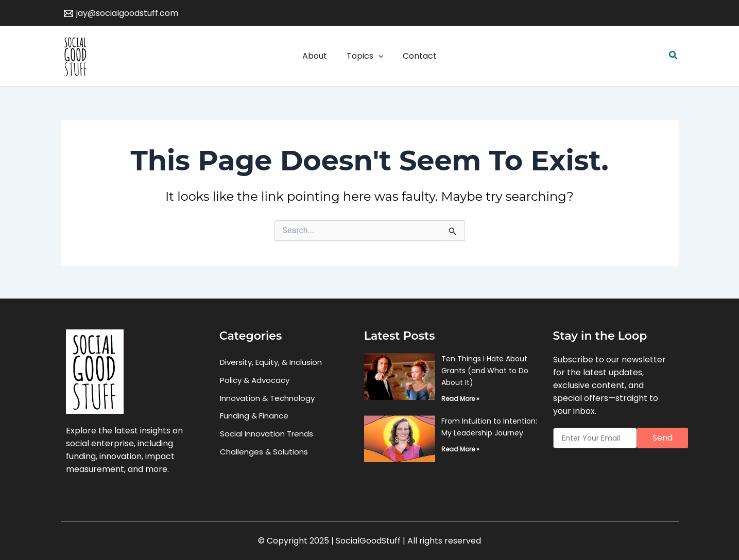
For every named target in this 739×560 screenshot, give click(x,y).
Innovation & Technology (267, 398)
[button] (674, 56)
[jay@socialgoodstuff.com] (121, 13)
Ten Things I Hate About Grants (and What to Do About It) (485, 371)
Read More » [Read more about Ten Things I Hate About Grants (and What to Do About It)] (460, 399)
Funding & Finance (254, 416)
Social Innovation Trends (267, 434)
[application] (379, 56)
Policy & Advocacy (255, 380)
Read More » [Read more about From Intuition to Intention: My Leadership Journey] (460, 449)
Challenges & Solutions (264, 452)
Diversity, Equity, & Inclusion (271, 362)
